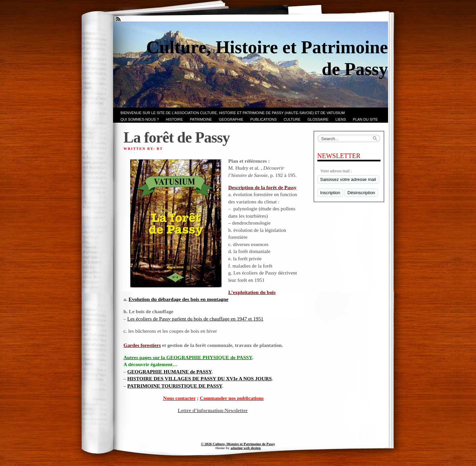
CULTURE (292, 119)
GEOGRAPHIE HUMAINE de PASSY (169, 372)
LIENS (341, 119)
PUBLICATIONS (263, 119)
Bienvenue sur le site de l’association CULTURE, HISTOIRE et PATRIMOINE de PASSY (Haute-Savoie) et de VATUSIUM (233, 113)
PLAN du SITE (365, 119)
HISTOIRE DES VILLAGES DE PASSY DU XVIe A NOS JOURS (199, 379)
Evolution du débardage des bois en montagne (178, 299)
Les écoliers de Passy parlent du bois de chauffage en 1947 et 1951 (195, 319)
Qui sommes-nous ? (140, 119)
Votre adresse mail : (336, 171)
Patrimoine (201, 119)
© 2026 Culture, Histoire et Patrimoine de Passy (238, 444)
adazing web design (245, 448)
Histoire (175, 119)
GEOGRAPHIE (231, 119)
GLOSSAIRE (318, 119)
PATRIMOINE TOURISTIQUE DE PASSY (175, 386)
